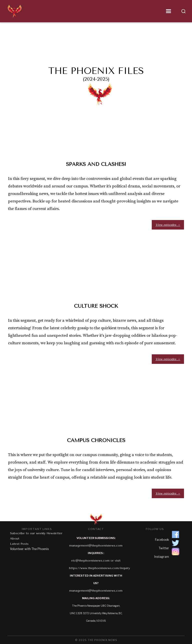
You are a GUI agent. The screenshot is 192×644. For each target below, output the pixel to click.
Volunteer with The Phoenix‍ (29, 549)
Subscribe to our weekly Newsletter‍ (36, 533)
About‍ (15, 539)
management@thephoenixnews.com (96, 546)
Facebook (162, 540)
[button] (99, 11)
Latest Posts (19, 544)
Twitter (164, 548)
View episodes (168, 225)
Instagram (162, 557)
